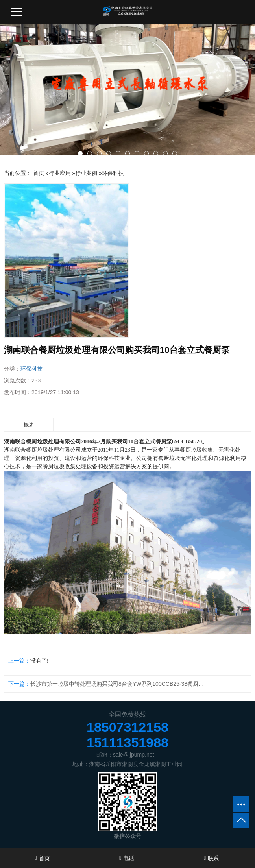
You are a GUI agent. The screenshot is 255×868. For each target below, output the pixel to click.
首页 (39, 173)
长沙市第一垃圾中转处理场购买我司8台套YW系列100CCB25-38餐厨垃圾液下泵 (120, 684)
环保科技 (113, 173)
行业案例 (86, 173)
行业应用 (60, 173)
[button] (80, 153)
